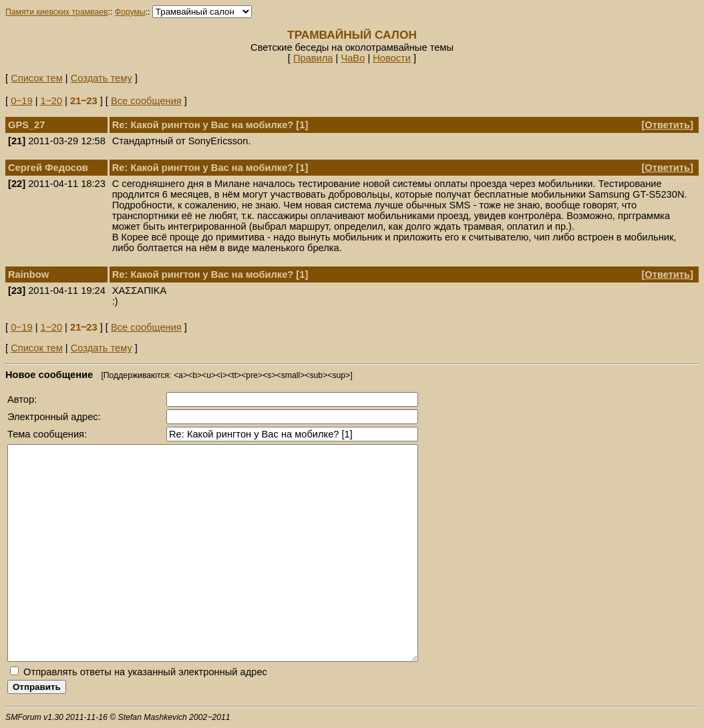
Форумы (130, 12)
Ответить (667, 125)
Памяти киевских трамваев (57, 12)
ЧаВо (353, 58)
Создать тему (102, 78)
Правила (313, 58)
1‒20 (51, 101)
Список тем (37, 78)
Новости (392, 58)
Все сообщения (146, 101)
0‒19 (21, 101)
